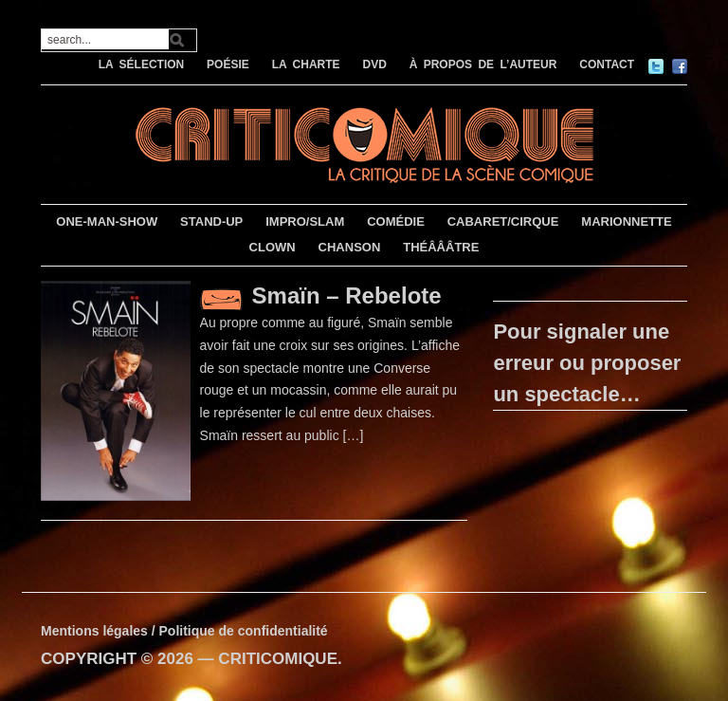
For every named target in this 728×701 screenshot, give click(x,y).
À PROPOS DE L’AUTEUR (483, 65)
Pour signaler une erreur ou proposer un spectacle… (587, 363)
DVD (374, 65)
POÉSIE (228, 65)
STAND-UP (211, 221)
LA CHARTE (306, 65)
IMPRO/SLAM (305, 221)
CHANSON (350, 247)
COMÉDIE (396, 221)
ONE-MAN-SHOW (107, 221)
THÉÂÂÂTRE (441, 247)
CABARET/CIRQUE (503, 221)
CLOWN (273, 247)
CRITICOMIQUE (278, 659)
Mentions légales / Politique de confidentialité (184, 631)
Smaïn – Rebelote (347, 295)
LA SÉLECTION (142, 65)
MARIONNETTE (626, 221)
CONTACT (607, 65)
